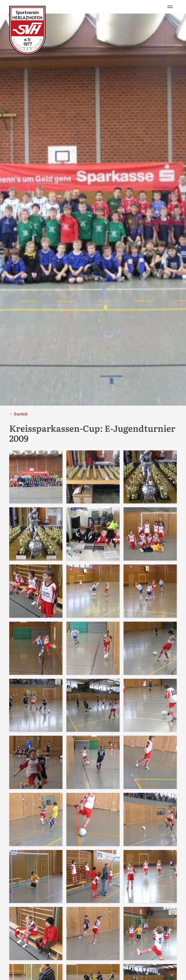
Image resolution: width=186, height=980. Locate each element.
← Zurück (18, 414)
